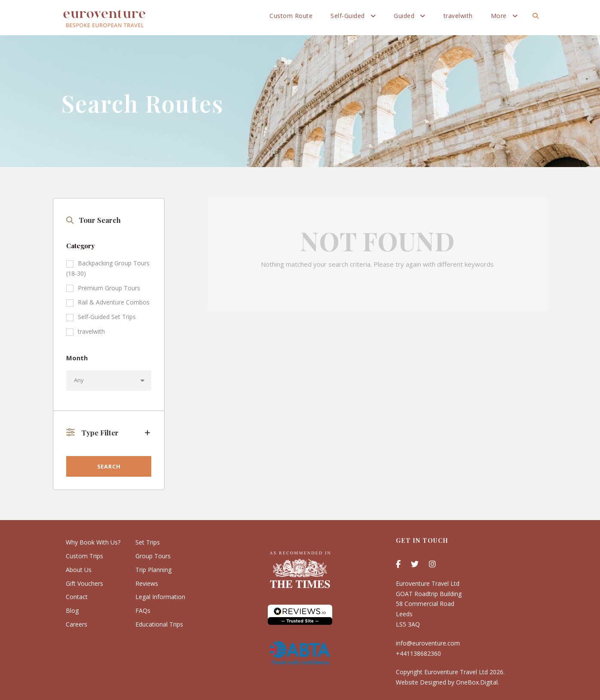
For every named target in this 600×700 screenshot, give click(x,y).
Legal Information (160, 597)
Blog (72, 610)
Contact (77, 597)
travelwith (458, 16)
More (499, 16)
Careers (77, 624)
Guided (404, 16)
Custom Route (291, 16)
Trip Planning (153, 570)
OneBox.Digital (477, 682)
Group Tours (153, 556)
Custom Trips (84, 556)
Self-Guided (348, 16)
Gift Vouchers (84, 583)
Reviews (147, 583)
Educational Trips (159, 624)
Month (77, 358)
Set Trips (148, 542)
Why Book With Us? (93, 542)
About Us (79, 570)
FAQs (143, 610)
